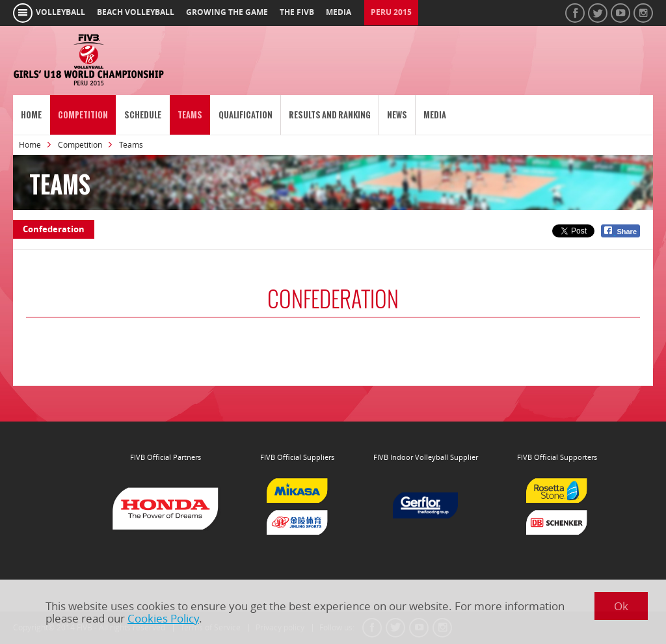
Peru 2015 (391, 12)
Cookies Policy (163, 618)
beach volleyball (136, 12)
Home (31, 115)
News (397, 115)
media (339, 12)
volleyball (60, 12)
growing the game (227, 12)
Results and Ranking (330, 115)
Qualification (246, 115)
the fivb (297, 12)
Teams (190, 115)
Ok (621, 606)
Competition (83, 115)
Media (435, 115)
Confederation (54, 229)
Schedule (143, 115)
